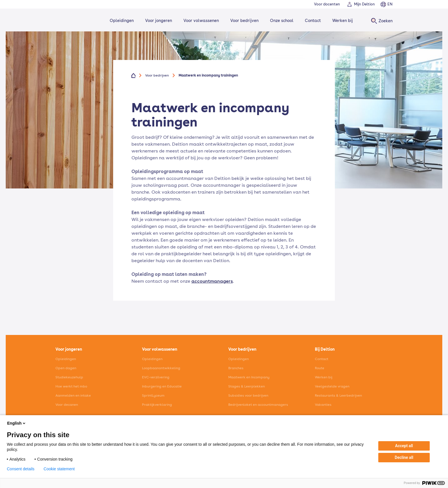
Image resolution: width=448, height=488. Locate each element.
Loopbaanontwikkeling (161, 368)
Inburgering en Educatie (162, 386)
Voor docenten (327, 4)
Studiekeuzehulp (69, 377)
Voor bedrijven (244, 21)
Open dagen (66, 368)
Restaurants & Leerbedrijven (338, 395)
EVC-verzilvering (156, 377)
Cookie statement (59, 469)
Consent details (21, 469)
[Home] (74, 21)
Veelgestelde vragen (332, 386)
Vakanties (323, 405)
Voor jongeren (158, 21)
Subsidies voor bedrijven (248, 395)
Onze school (281, 21)
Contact (312, 21)
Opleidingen (121, 21)
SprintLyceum (153, 395)
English (17, 423)
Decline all (404, 457)
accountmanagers (212, 281)
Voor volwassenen (200, 21)
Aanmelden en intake (73, 395)
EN (390, 4)
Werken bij (342, 21)
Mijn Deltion (364, 4)
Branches (236, 368)
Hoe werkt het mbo (71, 386)
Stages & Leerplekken (247, 386)
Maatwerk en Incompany (249, 377)
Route (320, 368)
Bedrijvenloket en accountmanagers (258, 405)
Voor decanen (67, 405)
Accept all (404, 446)
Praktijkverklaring (157, 405)
